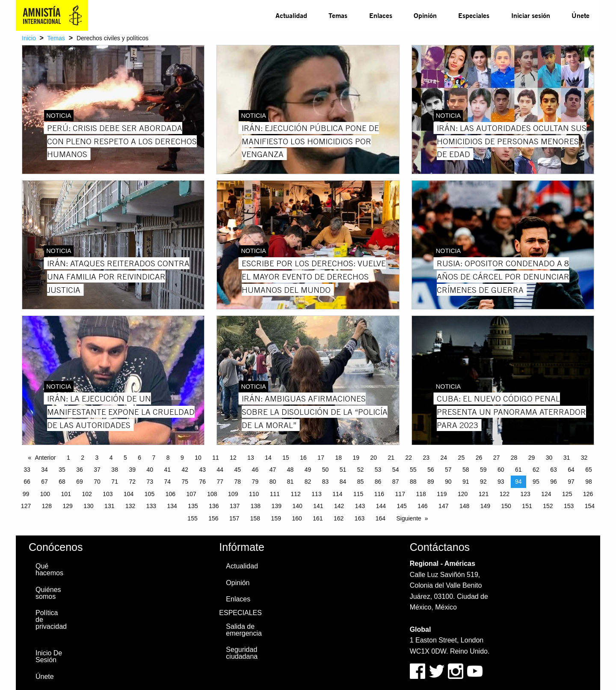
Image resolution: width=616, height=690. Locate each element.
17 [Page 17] (321, 458)
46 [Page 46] (255, 470)
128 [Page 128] (47, 506)
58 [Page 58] (466, 470)
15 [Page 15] (286, 458)
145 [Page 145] (401, 506)
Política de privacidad (51, 620)
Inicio (29, 38)
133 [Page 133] (151, 506)
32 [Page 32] (584, 458)
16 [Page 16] (303, 458)
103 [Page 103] (108, 494)
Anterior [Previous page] (45, 458)
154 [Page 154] (590, 506)
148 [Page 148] (464, 506)
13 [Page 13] (251, 458)
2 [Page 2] (83, 458)
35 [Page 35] (62, 470)
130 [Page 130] (88, 506)
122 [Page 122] (505, 494)
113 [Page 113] (316, 494)
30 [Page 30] (549, 458)
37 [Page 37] (97, 470)
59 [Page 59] (483, 470)
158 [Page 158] (255, 518)
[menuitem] (291, 15)
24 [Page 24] (444, 458)
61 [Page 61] (518, 470)
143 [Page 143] (360, 506)
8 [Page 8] (168, 458)
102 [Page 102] (87, 494)
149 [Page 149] (485, 506)
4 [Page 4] (111, 458)
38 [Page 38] (115, 470)
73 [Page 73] (150, 482)
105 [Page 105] (150, 494)
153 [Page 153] (569, 506)
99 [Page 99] (26, 494)
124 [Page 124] (546, 494)
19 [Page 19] (356, 458)
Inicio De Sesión (49, 656)
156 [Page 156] (213, 518)
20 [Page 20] (373, 458)
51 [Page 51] (343, 470)
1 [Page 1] (68, 458)
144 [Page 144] (381, 506)
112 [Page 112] (296, 494)
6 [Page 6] (139, 458)
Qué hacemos (49, 570)
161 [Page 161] (318, 518)
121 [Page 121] (484, 494)
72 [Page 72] (132, 482)
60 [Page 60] (501, 470)
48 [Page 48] (290, 470)
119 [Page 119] (442, 494)
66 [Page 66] (27, 482)
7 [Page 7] (154, 458)
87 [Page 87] (396, 482)
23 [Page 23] (426, 458)
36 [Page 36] (80, 470)
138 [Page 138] (256, 506)
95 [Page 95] (536, 482)
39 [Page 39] (132, 470)
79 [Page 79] (255, 482)
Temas (338, 15)
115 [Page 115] (358, 494)
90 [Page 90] (448, 482)
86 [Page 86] (378, 482)
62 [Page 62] (536, 470)
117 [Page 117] (400, 494)
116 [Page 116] (379, 494)
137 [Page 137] (235, 506)
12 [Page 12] (233, 458)
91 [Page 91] (466, 482)
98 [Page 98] (589, 482)
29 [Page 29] (532, 458)
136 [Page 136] (214, 506)
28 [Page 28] (514, 458)
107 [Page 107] (191, 494)
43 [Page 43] (203, 470)
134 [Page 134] (172, 506)
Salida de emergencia (244, 630)
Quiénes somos (48, 593)
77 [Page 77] (220, 482)
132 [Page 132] (130, 506)
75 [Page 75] (185, 482)
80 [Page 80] (273, 482)
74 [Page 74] (167, 482)
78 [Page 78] (238, 482)
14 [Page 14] (268, 458)
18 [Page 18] (338, 458)
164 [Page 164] (381, 518)
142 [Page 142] (339, 506)
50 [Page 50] (326, 470)
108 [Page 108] (212, 494)
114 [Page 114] (337, 494)
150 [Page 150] (506, 506)
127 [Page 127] (26, 506)
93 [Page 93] (501, 482)
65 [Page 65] (589, 470)
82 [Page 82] (308, 482)
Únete (580, 15)
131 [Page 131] (109, 506)
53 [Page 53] (378, 470)
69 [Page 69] (80, 482)
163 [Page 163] (360, 518)
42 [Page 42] (185, 470)
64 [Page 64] (571, 470)
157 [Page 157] (234, 518)
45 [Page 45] (238, 470)
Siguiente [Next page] (409, 518)
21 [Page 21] (391, 458)
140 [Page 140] (297, 506)
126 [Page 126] (588, 494)
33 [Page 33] (27, 470)
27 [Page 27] (497, 458)
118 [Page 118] (421, 494)
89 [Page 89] (431, 482)
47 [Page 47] (273, 470)
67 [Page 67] (44, 482)
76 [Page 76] (203, 482)
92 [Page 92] (483, 482)
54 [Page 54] (396, 470)
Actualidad (291, 15)
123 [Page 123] (525, 494)
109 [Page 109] (233, 494)
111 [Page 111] (275, 494)
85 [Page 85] (361, 482)
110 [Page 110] (254, 494)
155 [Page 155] (192, 518)
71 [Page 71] (115, 482)
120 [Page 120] (463, 494)
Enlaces (381, 15)
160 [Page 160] (297, 518)
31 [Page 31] (567, 458)
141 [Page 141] (318, 506)
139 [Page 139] (277, 506)
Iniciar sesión (531, 15)
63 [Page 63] (554, 470)
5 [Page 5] (125, 458)
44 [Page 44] (220, 470)
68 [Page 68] (62, 482)
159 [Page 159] (276, 518)
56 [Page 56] (431, 470)
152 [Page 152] (548, 506)
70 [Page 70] (97, 482)
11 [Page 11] (216, 458)
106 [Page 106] (170, 494)
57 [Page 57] (448, 470)
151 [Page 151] (527, 506)
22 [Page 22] (409, 458)
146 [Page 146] (422, 506)
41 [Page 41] (167, 470)
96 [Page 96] (554, 482)
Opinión (425, 15)
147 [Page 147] (443, 506)
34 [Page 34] (44, 470)
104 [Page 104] (129, 494)
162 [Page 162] (339, 518)
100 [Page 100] (45, 494)
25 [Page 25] (462, 458)
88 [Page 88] (413, 482)
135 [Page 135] (193, 506)
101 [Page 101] (66, 494)
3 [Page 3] (97, 458)
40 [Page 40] (150, 470)
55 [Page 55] (413, 470)
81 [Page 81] (290, 482)
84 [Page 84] (343, 482)
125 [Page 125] (567, 494)
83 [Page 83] (326, 482)
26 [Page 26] (479, 458)
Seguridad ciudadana (242, 653)
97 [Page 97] (571, 482)
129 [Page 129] (67, 506)
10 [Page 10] (198, 458)
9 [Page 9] (182, 458)
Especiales (474, 15)
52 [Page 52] (361, 470)
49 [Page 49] (308, 470)
